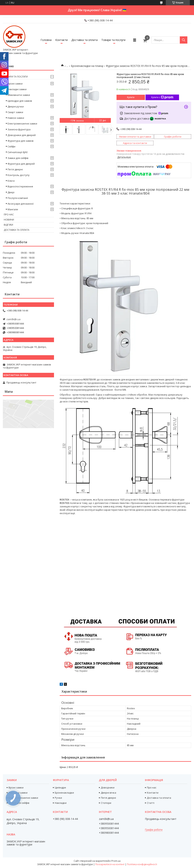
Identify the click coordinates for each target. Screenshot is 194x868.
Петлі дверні (15, 169)
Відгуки (8, 225)
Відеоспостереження (20, 186)
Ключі (11, 181)
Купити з (162, 97)
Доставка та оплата (84, 40)
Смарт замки (15, 112)
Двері (11, 192)
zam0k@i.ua (13, 319)
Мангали (13, 209)
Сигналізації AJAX (18, 152)
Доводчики (108, 787)
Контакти (61, 40)
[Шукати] (184, 40)
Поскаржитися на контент (110, 864)
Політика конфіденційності (142, 864)
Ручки (58, 798)
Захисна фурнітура (19, 129)
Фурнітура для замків (21, 141)
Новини (9, 220)
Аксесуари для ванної (21, 204)
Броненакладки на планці (87, 66)
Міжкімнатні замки (19, 95)
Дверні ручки (16, 106)
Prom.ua (116, 861)
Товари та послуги (113, 40)
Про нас (9, 215)
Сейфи (11, 146)
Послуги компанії (18, 198)
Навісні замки (16, 118)
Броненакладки (64, 793)
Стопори (106, 803)
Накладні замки (17, 89)
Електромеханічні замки (22, 124)
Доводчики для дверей (22, 135)
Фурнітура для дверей (21, 164)
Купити (131, 97)
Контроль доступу (19, 175)
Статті (151, 803)
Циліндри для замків (20, 101)
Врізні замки (15, 84)
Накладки (61, 803)
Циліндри (60, 787)
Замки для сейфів (18, 158)
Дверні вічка (108, 793)
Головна (46, 40)
